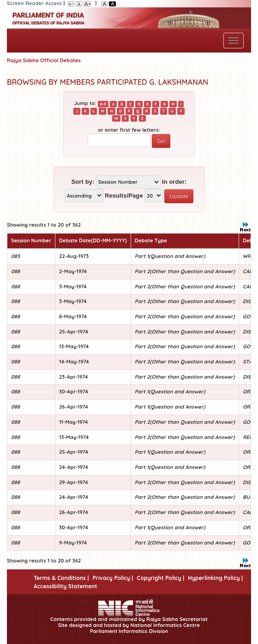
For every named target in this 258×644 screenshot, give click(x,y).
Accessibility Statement (65, 586)
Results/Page (124, 196)
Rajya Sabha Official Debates (44, 60)
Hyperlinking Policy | (215, 578)
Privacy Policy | (113, 578)
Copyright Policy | (161, 578)
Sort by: (83, 182)
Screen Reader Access (34, 3)
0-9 (103, 104)
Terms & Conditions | (61, 578)
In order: (174, 182)
